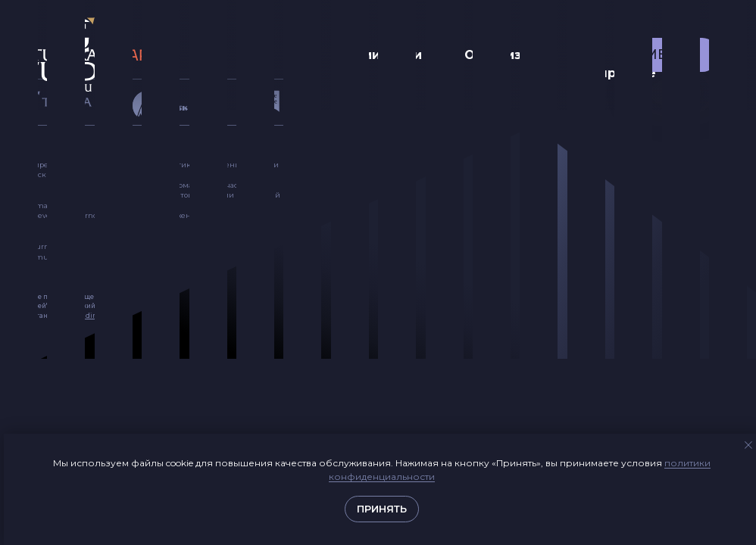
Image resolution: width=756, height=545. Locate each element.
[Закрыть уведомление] (748, 445)
